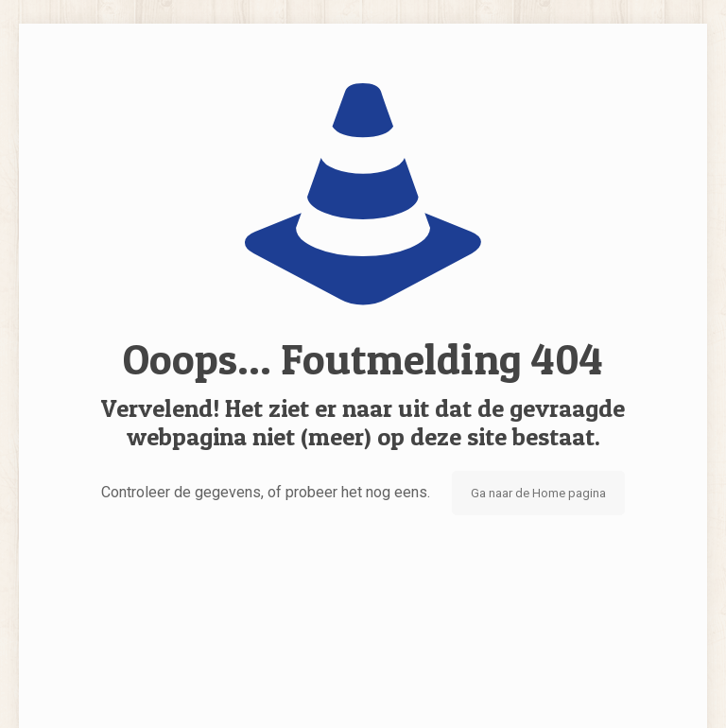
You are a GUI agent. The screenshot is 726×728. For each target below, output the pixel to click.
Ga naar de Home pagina (538, 493)
